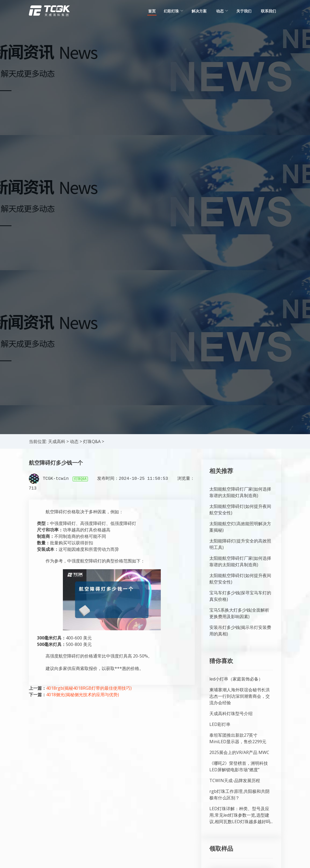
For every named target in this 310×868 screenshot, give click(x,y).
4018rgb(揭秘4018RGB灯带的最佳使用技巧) (89, 688)
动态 (74, 441)
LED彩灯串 (220, 724)
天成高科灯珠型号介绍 (231, 713)
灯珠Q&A (92, 441)
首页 (152, 11)
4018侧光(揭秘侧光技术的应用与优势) (83, 695)
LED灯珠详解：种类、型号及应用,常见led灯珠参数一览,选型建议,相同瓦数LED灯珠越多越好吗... (241, 815)
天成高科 (57, 441)
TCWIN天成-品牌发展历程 (235, 780)
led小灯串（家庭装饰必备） (236, 679)
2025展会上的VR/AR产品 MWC (239, 752)
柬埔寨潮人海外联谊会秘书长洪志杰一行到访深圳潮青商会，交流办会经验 (240, 696)
